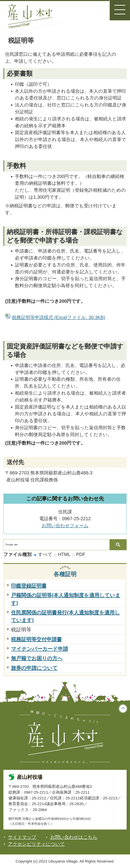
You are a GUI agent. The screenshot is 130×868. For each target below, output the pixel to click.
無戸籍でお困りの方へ (37, 658)
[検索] (57, 545)
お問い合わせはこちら (74, 837)
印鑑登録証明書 (29, 586)
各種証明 (65, 574)
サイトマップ (22, 837)
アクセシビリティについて (36, 844)
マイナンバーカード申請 (40, 649)
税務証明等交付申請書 (36, 639)
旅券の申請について (34, 668)
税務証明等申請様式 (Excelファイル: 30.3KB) (58, 317)
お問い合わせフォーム (65, 526)
